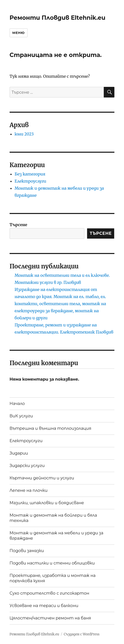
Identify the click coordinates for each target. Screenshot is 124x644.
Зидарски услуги (27, 466)
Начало (17, 404)
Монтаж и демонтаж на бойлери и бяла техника (53, 518)
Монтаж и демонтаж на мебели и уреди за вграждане (56, 536)
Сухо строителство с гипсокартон (49, 593)
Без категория (30, 174)
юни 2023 (24, 134)
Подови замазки (27, 551)
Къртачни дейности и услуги (42, 478)
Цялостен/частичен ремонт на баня (50, 618)
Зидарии (19, 453)
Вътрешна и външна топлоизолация (51, 428)
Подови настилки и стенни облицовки (52, 563)
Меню (19, 33)
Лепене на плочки (29, 490)
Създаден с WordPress (82, 634)
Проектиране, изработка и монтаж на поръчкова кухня (53, 578)
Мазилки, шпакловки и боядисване (47, 503)
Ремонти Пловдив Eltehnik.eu (58, 18)
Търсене (18, 225)
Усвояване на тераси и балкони (44, 606)
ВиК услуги (21, 416)
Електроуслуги (30, 181)
